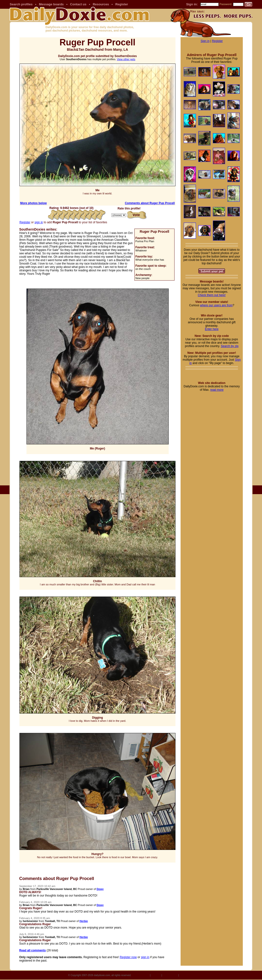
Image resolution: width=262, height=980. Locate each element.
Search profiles (21, 4)
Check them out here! (212, 295)
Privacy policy (170, 975)
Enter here (212, 329)
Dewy (100, 889)
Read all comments (32, 950)
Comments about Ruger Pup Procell (150, 203)
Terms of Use (187, 975)
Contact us (78, 4)
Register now (128, 957)
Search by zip (230, 346)
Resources (101, 4)
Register (122, 4)
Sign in (205, 41)
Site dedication (141, 975)
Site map (156, 975)
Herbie (84, 921)
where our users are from (216, 305)
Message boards (51, 4)
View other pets (126, 59)
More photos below (33, 203)
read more (217, 390)
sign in (39, 222)
